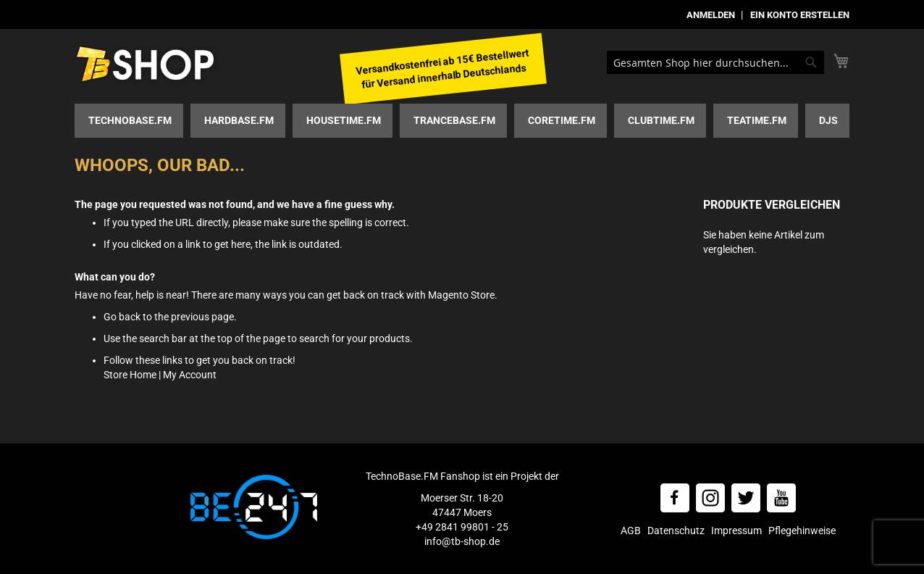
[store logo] (147, 65)
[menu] (462, 121)
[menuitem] (129, 121)
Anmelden (711, 15)
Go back (122, 317)
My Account (190, 375)
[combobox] (715, 62)
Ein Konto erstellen (800, 15)
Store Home (130, 375)
